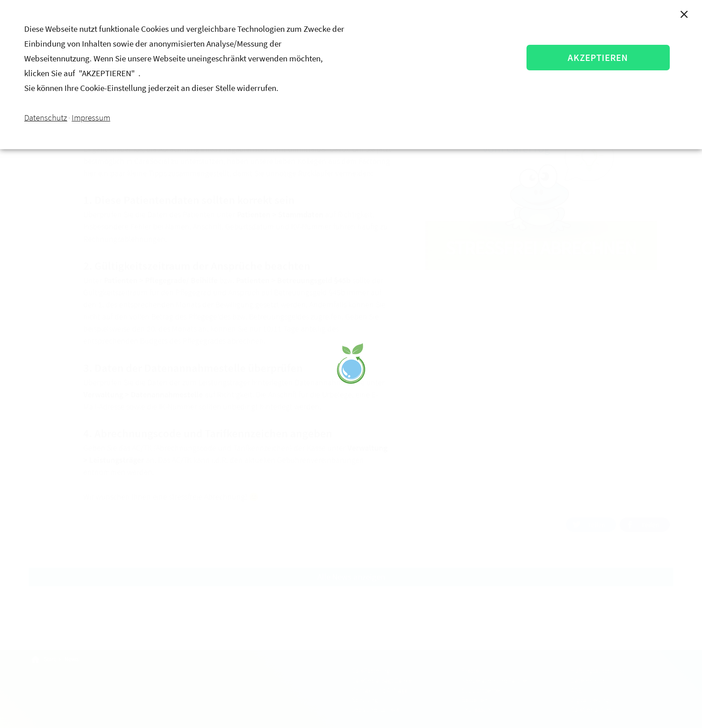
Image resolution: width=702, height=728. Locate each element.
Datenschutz (46, 117)
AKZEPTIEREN (598, 58)
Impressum (91, 117)
